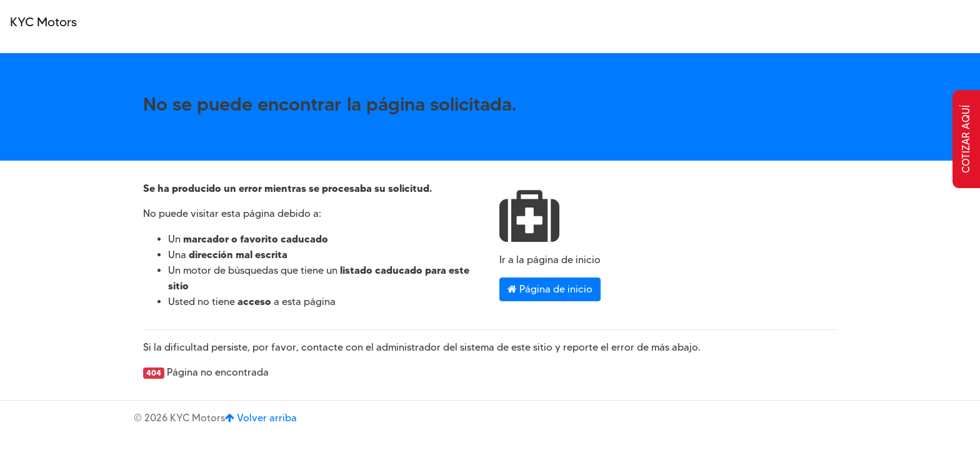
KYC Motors (43, 22)
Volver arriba (261, 418)
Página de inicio (550, 289)
